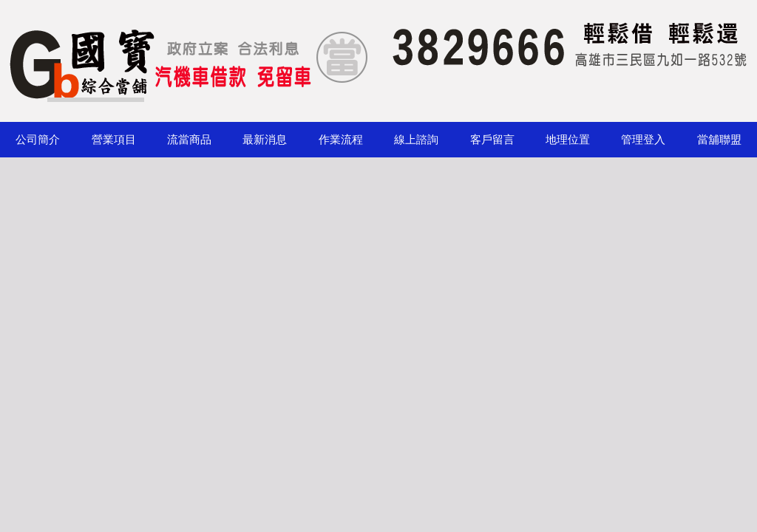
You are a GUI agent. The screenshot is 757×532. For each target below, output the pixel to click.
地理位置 (568, 140)
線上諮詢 (416, 140)
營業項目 (114, 140)
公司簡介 (38, 140)
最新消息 (265, 140)
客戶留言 (492, 140)
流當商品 (189, 140)
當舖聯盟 (719, 140)
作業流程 (341, 140)
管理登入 (643, 140)
